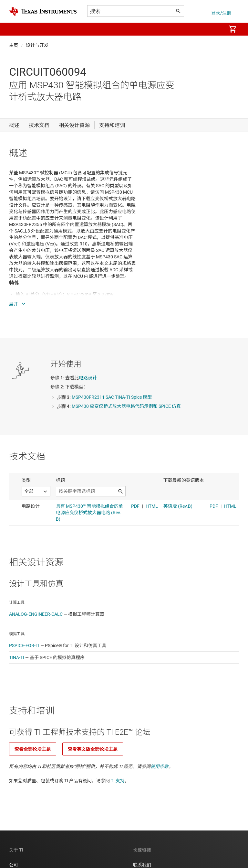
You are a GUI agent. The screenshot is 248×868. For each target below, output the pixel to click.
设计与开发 (37, 45)
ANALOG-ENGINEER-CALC (36, 614)
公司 (14, 865)
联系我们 (142, 865)
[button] (15, 29)
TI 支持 (118, 781)
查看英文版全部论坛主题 (93, 749)
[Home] (43, 11)
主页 (14, 45)
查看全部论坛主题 (33, 749)
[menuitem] (214, 29)
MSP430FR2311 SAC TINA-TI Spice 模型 (112, 397)
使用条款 (160, 766)
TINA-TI (17, 657)
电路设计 (88, 378)
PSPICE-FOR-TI (24, 646)
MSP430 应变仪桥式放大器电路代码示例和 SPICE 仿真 (126, 406)
